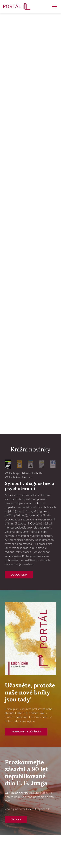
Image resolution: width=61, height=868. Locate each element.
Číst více (16, 820)
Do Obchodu (19, 575)
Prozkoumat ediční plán (26, 732)
